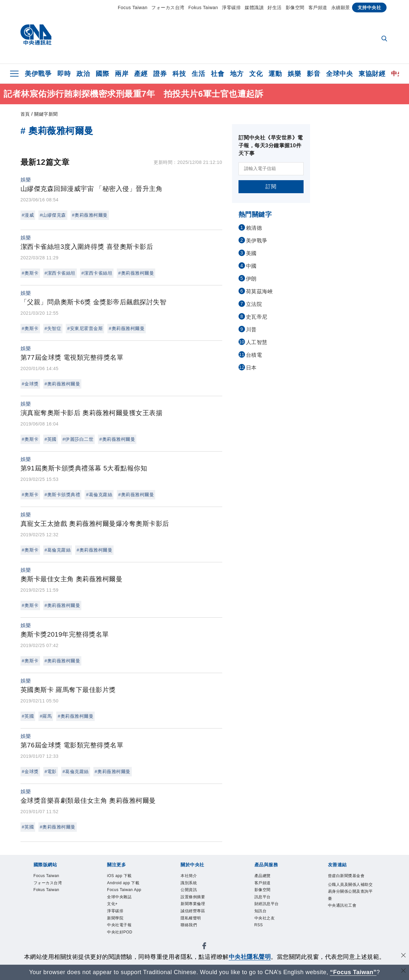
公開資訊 (189, 891)
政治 (83, 74)
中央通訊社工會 (343, 907)
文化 (256, 74)
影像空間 (295, 7)
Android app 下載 (124, 883)
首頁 (25, 114)
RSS (259, 927)
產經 (141, 74)
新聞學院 (116, 920)
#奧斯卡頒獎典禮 (62, 495)
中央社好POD (121, 934)
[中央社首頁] (36, 36)
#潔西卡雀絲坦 (60, 273)
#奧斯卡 (30, 273)
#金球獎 (30, 384)
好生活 (275, 7)
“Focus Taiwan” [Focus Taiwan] (353, 972)
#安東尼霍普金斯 (85, 328)
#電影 (51, 771)
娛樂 (294, 74)
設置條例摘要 (194, 898)
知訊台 (261, 913)
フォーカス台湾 (168, 7)
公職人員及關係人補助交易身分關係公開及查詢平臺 (350, 892)
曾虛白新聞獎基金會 (348, 876)
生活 (198, 74)
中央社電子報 (120, 927)
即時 (64, 74)
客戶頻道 (318, 7)
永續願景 (341, 7)
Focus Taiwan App (125, 891)
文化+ (113, 905)
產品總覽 (263, 876)
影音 (314, 74)
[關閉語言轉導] (403, 971)
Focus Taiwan (133, 7)
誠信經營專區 (194, 913)
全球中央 (339, 74)
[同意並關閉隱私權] (403, 956)
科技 (179, 74)
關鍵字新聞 (46, 114)
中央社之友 (266, 920)
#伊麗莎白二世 (78, 439)
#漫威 (28, 215)
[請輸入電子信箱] (271, 169)
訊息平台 (263, 898)
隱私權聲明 (192, 920)
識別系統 (189, 883)
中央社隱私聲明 (250, 957)
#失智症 (53, 328)
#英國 (51, 439)
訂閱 (271, 187)
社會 (218, 74)
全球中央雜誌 (120, 898)
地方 (237, 74)
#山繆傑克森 (53, 215)
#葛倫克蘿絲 (99, 495)
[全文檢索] (385, 39)
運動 (275, 74)
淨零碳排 (231, 7)
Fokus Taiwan (203, 7)
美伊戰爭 (38, 74)
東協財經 (372, 74)
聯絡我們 (189, 927)
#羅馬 (46, 716)
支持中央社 (369, 7)
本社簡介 (189, 876)
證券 (160, 74)
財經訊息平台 (268, 905)
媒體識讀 (254, 7)
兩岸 (122, 74)
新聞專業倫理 (194, 905)
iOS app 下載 (120, 876)
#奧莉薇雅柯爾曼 (90, 215)
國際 (102, 74)
